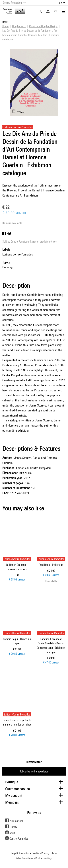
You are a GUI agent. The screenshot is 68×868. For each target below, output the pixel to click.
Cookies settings (44, 858)
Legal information (20, 853)
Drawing (7, 267)
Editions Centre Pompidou (18, 254)
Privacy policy (49, 853)
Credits (35, 853)
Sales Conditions (24, 858)
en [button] (61, 3)
